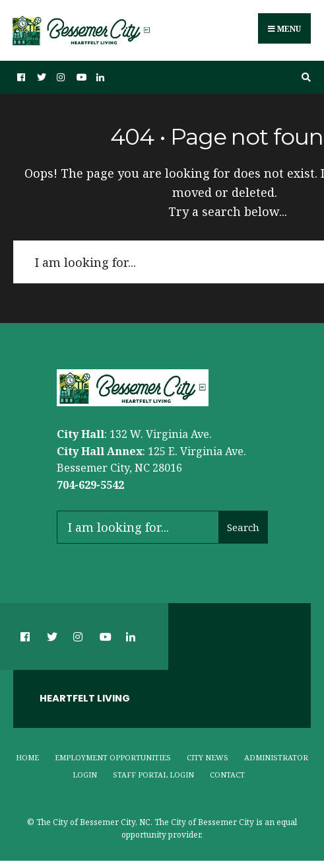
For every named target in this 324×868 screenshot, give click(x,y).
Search (243, 527)
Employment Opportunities (113, 757)
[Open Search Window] (304, 78)
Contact (227, 775)
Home (27, 757)
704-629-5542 (90, 485)
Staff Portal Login (153, 775)
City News (208, 757)
